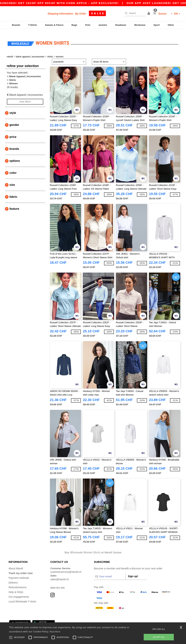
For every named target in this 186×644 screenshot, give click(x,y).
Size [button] (12, 180)
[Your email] (110, 572)
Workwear (140, 25)
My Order (81, 14)
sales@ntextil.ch (60, 575)
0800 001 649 (58, 583)
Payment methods (19, 573)
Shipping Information (60, 14)
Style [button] (13, 109)
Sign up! (133, 572)
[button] (149, 14)
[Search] (134, 13)
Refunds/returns (18, 583)
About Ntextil (16, 564)
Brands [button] (14, 144)
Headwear (121, 25)
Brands (16, 25)
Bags (74, 25)
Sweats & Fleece (54, 25)
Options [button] (15, 156)
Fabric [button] (13, 192)
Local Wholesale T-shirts (22, 597)
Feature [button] (14, 204)
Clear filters (25, 97)
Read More (55, 632)
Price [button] (13, 132)
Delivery (13, 578)
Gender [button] (14, 121)
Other (171, 25)
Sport (157, 25)
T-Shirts (33, 25)
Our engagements (19, 592)
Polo (88, 25)
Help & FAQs (16, 588)
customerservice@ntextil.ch (66, 568)
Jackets (103, 25)
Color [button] (13, 168)
